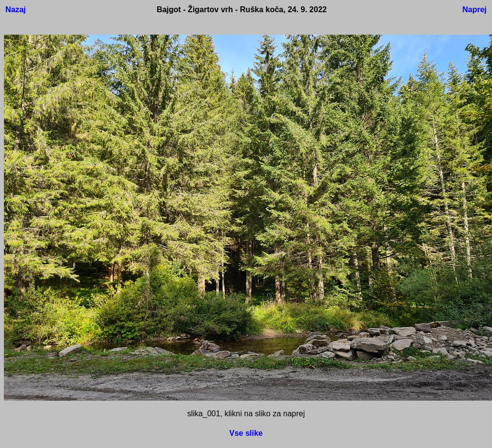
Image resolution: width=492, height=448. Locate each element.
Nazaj (16, 10)
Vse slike (246, 433)
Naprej (474, 10)
